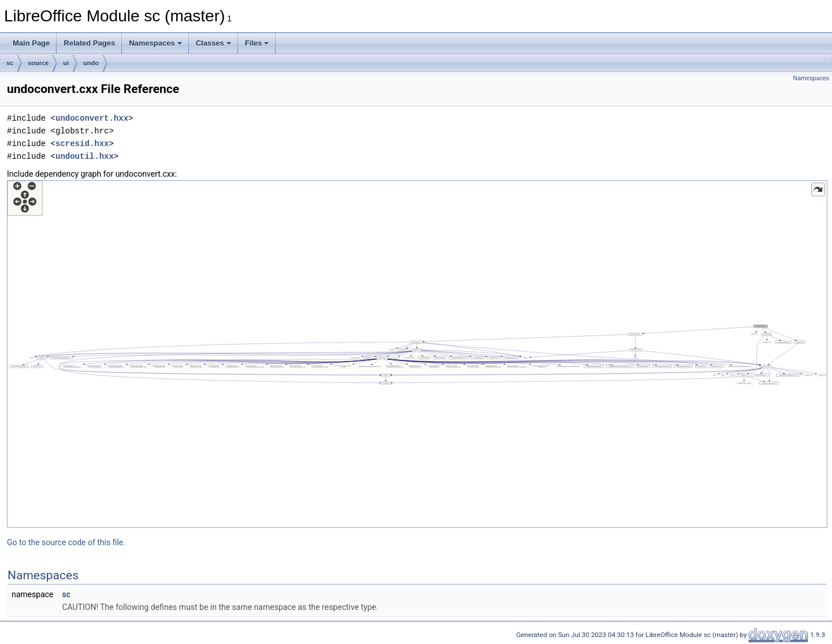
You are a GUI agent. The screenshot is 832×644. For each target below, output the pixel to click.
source (38, 63)
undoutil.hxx (85, 156)
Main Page (31, 43)
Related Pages (89, 43)
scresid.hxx (82, 144)
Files (257, 43)
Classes (213, 43)
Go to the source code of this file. (66, 542)
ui (66, 63)
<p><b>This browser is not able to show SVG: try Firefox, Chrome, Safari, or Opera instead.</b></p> (417, 354)
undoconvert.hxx (92, 118)
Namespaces (155, 43)
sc (10, 63)
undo (91, 63)
